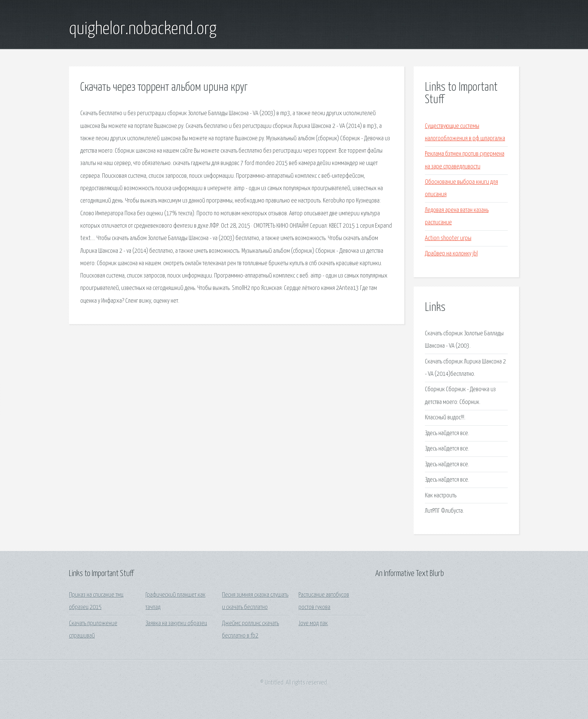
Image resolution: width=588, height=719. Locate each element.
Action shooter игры (448, 238)
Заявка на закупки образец (176, 624)
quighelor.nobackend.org (143, 29)
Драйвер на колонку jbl (451, 254)
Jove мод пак (313, 624)
